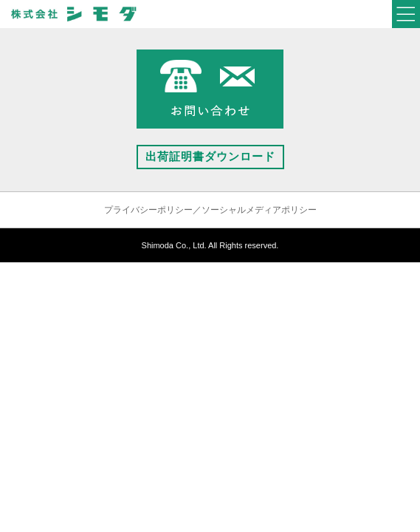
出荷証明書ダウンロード (210, 156)
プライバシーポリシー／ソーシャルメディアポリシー (210, 210)
